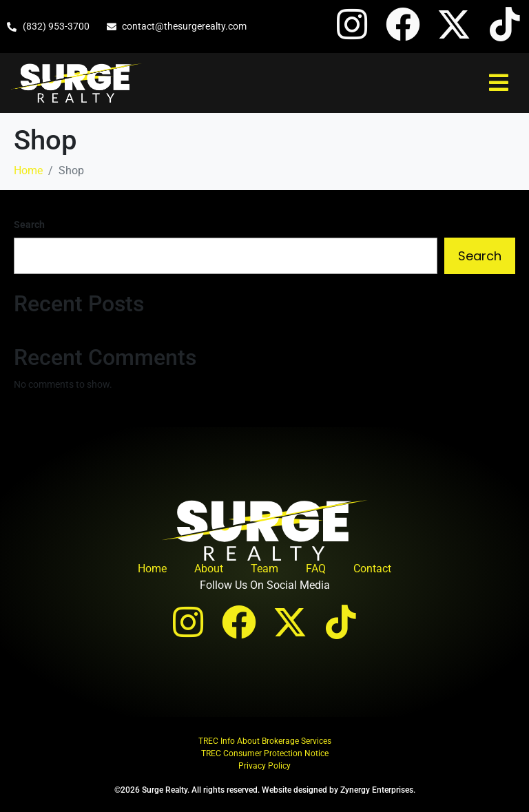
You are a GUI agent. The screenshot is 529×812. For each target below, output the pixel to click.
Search (29, 225)
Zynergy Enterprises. (378, 790)
